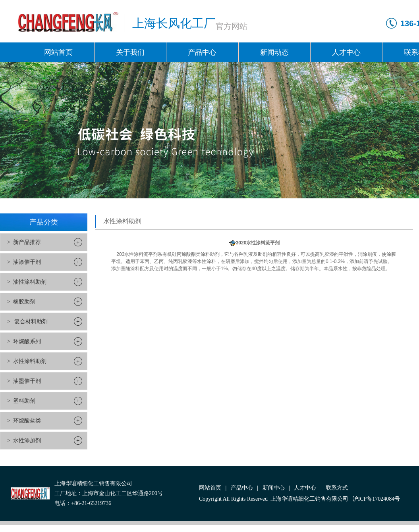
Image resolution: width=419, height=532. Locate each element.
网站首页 (58, 52)
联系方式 (337, 488)
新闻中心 (274, 488)
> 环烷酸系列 (24, 341)
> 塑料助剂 (21, 401)
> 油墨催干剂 (24, 381)
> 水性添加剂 (24, 441)
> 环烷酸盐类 (24, 421)
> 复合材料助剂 (27, 322)
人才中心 (346, 52)
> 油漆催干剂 (24, 262)
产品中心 (202, 52)
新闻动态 (274, 52)
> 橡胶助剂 (21, 302)
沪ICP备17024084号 (377, 499)
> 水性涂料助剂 (27, 361)
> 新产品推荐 (24, 242)
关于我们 (130, 52)
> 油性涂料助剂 (27, 282)
